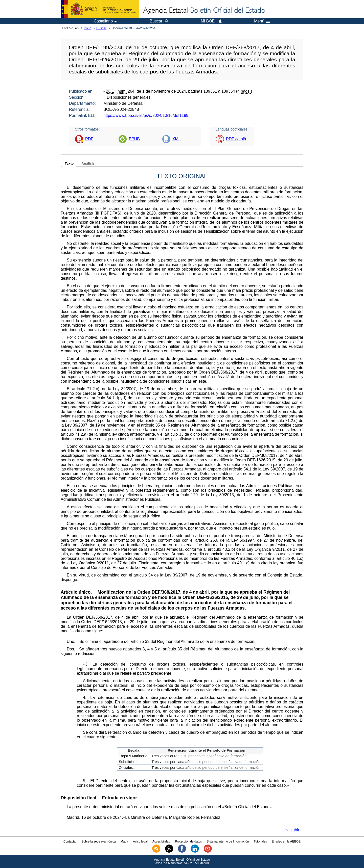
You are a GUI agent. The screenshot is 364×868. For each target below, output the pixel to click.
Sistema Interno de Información (228, 841)
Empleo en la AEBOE (286, 841)
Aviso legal (140, 841)
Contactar (70, 841)
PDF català (236, 139)
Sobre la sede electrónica (98, 841)
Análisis (88, 163)
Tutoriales (260, 841)
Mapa (124, 841)
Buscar (101, 28)
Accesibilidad (161, 841)
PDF (89, 139)
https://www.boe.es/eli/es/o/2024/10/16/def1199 (146, 115)
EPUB (134, 139)
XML (177, 139)
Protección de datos (188, 841)
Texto (69, 163)
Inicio (87, 28)
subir (295, 830)
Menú (262, 21)
